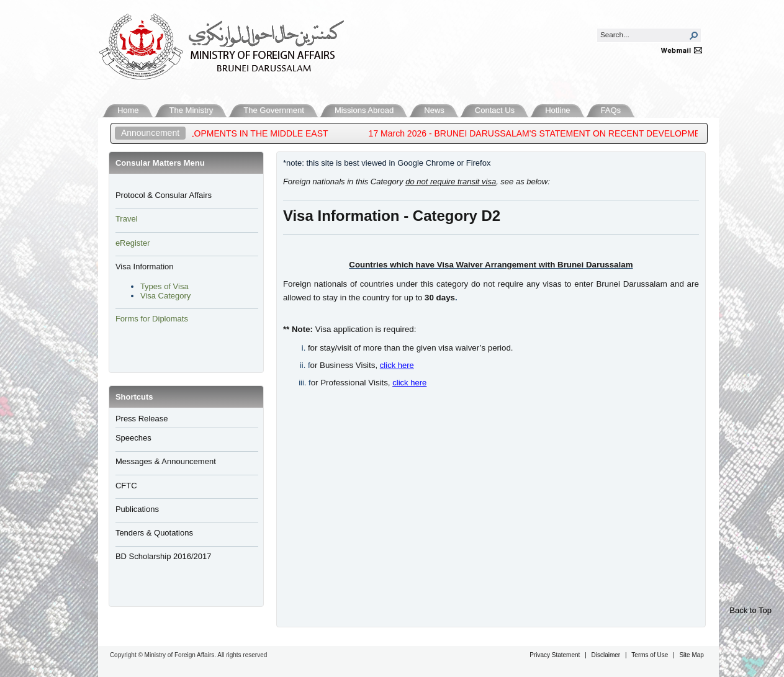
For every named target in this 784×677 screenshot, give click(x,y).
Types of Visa (164, 286)
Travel (127, 219)
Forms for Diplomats (152, 319)
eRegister (133, 243)
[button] (694, 35)
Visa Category (165, 296)
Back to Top (750, 610)
